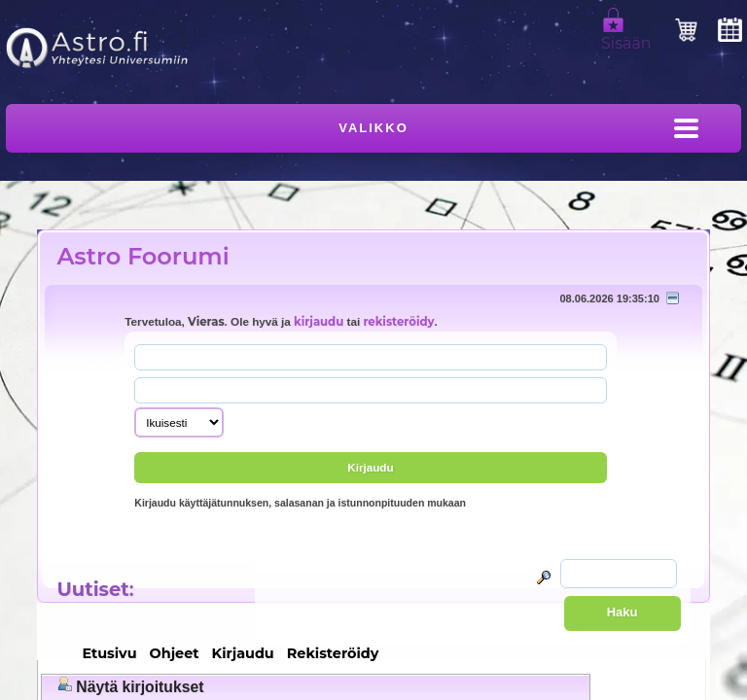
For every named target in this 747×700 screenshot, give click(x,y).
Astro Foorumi (142, 256)
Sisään (626, 35)
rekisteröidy (398, 322)
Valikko (373, 128)
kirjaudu (319, 322)
